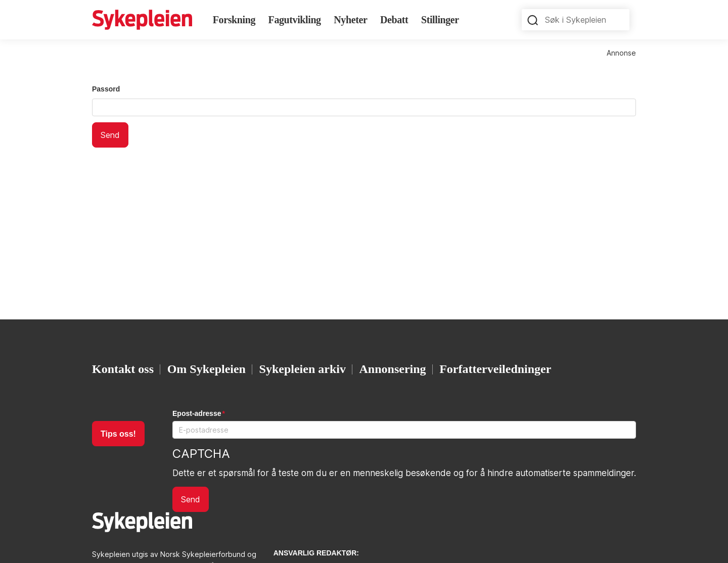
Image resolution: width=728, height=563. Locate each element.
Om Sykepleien (207, 369)
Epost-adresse (197, 413)
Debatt (394, 20)
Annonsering (393, 369)
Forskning (234, 20)
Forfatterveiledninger (495, 369)
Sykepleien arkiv (303, 369)
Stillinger (440, 20)
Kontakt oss (123, 369)
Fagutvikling (295, 20)
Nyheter (350, 20)
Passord (106, 89)
